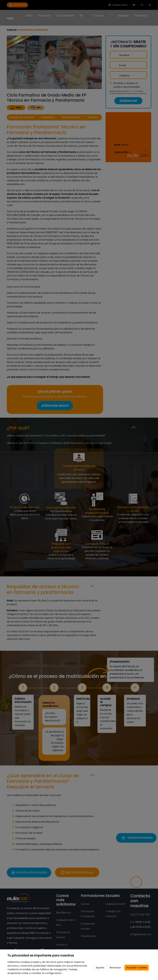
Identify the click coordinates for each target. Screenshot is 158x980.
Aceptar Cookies (137, 968)
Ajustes (100, 968)
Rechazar (115, 968)
